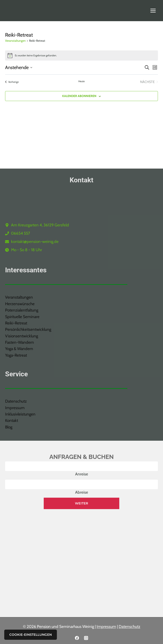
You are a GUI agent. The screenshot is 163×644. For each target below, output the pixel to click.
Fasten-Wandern (20, 342)
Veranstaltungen (15, 41)
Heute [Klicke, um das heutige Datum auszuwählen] (81, 81)
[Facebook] (77, 638)
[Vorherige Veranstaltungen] (12, 82)
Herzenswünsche (20, 304)
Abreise (82, 492)
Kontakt (12, 420)
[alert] (81, 55)
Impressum (15, 408)
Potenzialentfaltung (22, 310)
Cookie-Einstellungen (31, 635)
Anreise (82, 474)
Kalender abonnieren (79, 96)
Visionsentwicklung (22, 336)
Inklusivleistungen (20, 414)
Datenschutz (16, 401)
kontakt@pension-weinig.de (35, 242)
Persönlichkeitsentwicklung (28, 329)
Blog (9, 427)
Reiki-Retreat (16, 323)
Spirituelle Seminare (22, 317)
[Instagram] (86, 638)
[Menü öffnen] (153, 10)
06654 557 (21, 233)
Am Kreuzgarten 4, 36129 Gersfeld (40, 225)
